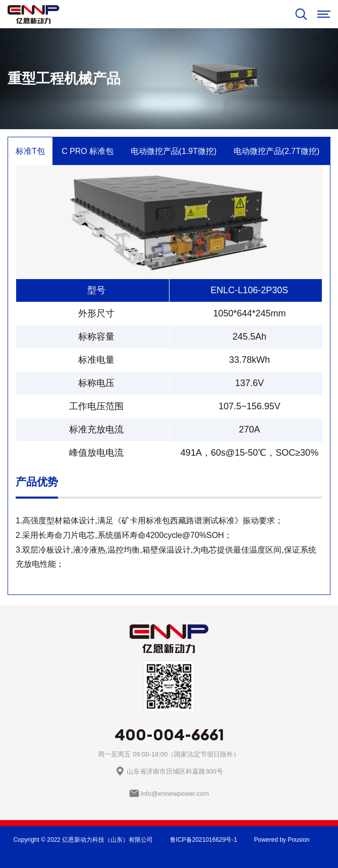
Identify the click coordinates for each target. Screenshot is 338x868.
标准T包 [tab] (30, 151)
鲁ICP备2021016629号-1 (204, 840)
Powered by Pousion (281, 840)
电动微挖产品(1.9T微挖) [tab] (174, 151)
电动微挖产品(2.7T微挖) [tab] (277, 151)
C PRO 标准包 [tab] (88, 151)
